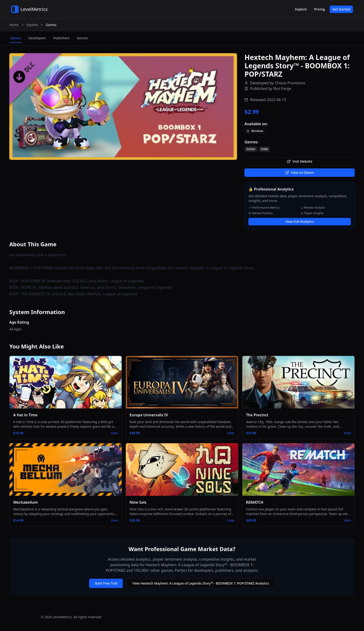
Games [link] (51, 25)
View (115, 433)
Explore (301, 9)
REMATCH (255, 502)
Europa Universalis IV (149, 415)
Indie (265, 149)
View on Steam (299, 173)
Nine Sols (138, 502)
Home (14, 25)
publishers (61, 38)
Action (251, 149)
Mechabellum (26, 502)
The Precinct (257, 415)
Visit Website (300, 161)
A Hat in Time (25, 415)
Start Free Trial (106, 583)
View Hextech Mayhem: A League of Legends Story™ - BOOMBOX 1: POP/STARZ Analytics (201, 583)
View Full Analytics (299, 222)
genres (82, 38)
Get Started (341, 9)
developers (37, 38)
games (16, 38)
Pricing (319, 9)
